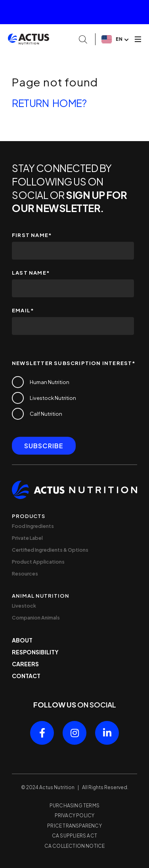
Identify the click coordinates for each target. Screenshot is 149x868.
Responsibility (35, 652)
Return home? (49, 103)
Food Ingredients (33, 526)
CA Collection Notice (75, 846)
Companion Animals (36, 618)
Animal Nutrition (41, 596)
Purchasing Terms (74, 806)
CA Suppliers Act (74, 836)
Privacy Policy (75, 815)
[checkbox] (73, 398)
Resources (25, 574)
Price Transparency (74, 826)
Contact (26, 676)
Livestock (24, 606)
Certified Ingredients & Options (50, 550)
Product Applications (38, 562)
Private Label (27, 538)
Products (29, 516)
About (22, 640)
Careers (25, 664)
